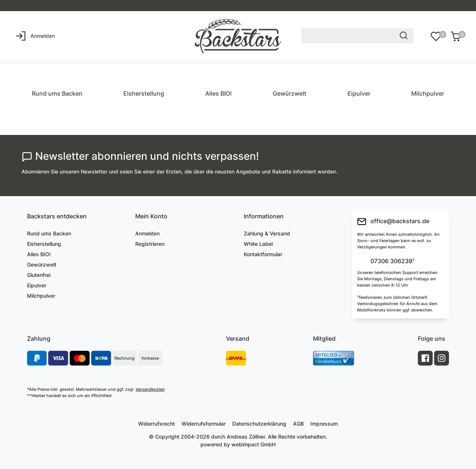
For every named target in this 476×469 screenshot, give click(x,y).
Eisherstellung (144, 93)
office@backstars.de (393, 222)
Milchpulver (428, 93)
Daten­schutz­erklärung (259, 424)
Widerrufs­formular (204, 424)
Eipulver (359, 93)
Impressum (324, 424)
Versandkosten (150, 389)
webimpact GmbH (254, 444)
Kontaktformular (263, 254)
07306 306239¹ (392, 261)
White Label (258, 244)
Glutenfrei (39, 275)
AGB (298, 424)
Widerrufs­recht (157, 424)
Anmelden (147, 233)
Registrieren (150, 244)
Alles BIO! (219, 93)
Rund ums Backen (57, 93)
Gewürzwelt (289, 93)
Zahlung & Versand (267, 233)
